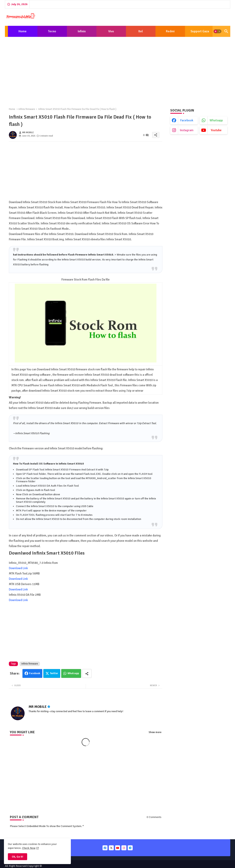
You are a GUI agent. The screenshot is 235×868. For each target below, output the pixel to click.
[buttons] (105, 848)
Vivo (111, 31)
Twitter (54, 673)
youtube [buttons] (216, 130)
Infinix (82, 31)
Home (23, 31)
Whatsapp (73, 673)
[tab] (23, 31)
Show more (155, 732)
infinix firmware (27, 109)
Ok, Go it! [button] (18, 857)
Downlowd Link (18, 568)
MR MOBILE (38, 707)
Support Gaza (200, 31)
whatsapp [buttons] (216, 120)
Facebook (35, 673)
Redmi (170, 31)
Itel (141, 31)
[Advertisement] (118, 69)
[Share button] (87, 673)
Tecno (52, 31)
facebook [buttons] (187, 120)
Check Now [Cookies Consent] (29, 848)
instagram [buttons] (187, 130)
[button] (217, 31)
